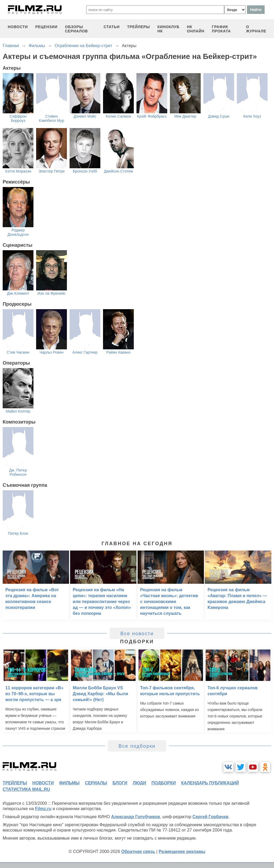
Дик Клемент (18, 293)
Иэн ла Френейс (52, 293)
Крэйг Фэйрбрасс (152, 116)
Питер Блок (18, 533)
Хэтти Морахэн (18, 171)
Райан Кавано (118, 352)
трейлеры (138, 27)
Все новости (137, 634)
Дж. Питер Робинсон (18, 472)
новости (18, 27)
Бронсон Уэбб (85, 171)
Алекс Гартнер (85, 352)
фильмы (69, 783)
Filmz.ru (43, 809)
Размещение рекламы (182, 852)
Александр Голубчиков (136, 817)
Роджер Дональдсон (18, 232)
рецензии (46, 27)
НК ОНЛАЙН (196, 29)
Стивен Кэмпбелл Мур (51, 118)
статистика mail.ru (26, 789)
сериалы (96, 783)
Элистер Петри (52, 171)
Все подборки (137, 746)
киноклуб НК (168, 29)
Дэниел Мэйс (85, 116)
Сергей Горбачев (210, 817)
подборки (164, 783)
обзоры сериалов (77, 29)
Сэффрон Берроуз (18, 118)
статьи (112, 27)
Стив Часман (18, 352)
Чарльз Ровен (52, 352)
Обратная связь (138, 852)
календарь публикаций (210, 783)
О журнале (256, 29)
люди (139, 783)
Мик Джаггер (185, 116)
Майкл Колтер (18, 411)
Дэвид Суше (219, 116)
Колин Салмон (118, 116)
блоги (120, 783)
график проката (221, 29)
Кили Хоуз (252, 116)
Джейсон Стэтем (118, 171)
